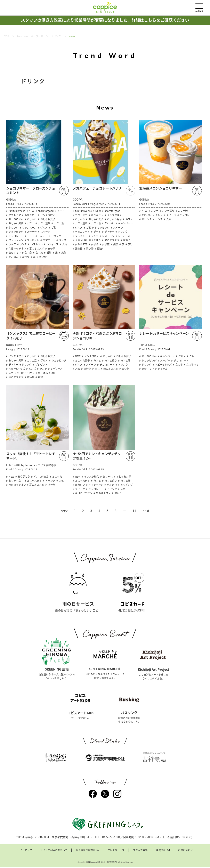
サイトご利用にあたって (54, 851)
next (146, 511)
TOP (7, 36)
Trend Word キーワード (30, 36)
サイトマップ (25, 851)
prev (64, 511)
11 (134, 511)
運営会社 (161, 851)
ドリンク (56, 36)
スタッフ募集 (140, 851)
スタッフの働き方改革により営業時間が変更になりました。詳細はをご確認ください (105, 20)
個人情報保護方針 (86, 851)
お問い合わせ (185, 851)
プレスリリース (116, 851)
